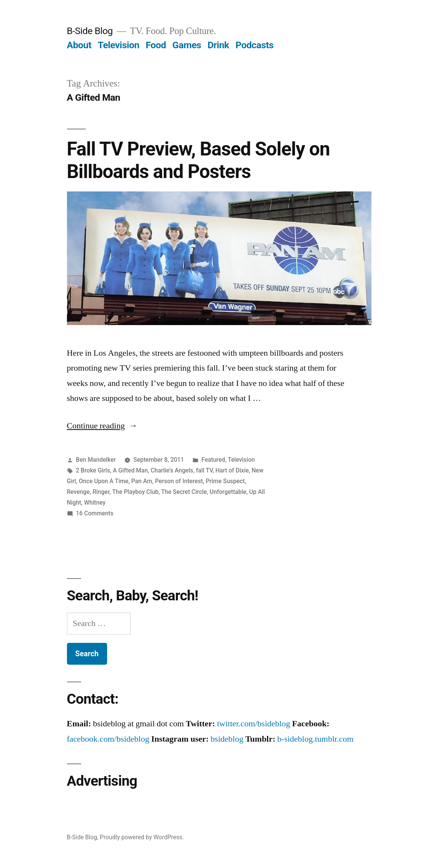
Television (118, 45)
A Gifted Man (130, 470)
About (79, 45)
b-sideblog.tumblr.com (315, 739)
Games (187, 45)
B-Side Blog (90, 31)
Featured (213, 460)
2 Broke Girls (93, 470)
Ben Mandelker (96, 460)
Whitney (95, 503)
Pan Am (142, 481)
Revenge (78, 492)
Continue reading (102, 426)
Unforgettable (228, 492)
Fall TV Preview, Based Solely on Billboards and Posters (198, 160)
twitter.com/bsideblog (253, 724)
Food (156, 45)
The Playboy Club (135, 492)
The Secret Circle (184, 492)
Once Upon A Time (104, 481)
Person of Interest (179, 481)
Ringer (101, 492)
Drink (218, 45)
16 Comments (94, 513)
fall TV (204, 470)
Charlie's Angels (172, 470)
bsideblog (227, 739)
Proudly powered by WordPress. (142, 837)
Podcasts (254, 45)
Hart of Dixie (232, 470)
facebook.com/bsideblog (108, 739)
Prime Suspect (225, 481)
